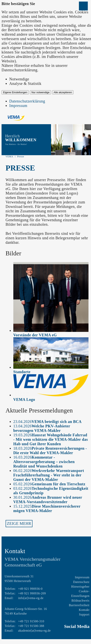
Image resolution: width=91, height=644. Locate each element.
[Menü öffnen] (83, 6)
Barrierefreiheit (79, 605)
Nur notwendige (40, 92)
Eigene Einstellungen (15, 92)
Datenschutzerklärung (27, 101)
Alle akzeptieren (63, 92)
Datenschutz (81, 582)
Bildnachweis (80, 601)
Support (84, 614)
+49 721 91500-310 (31, 621)
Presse (21, 157)
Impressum (18, 106)
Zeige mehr (19, 523)
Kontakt (84, 610)
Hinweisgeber (80, 587)
